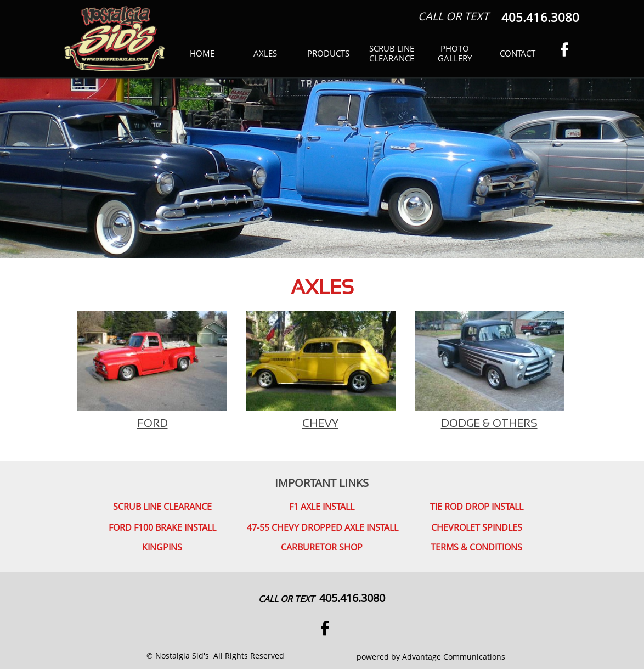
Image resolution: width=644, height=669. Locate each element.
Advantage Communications (454, 657)
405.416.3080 (352, 598)
